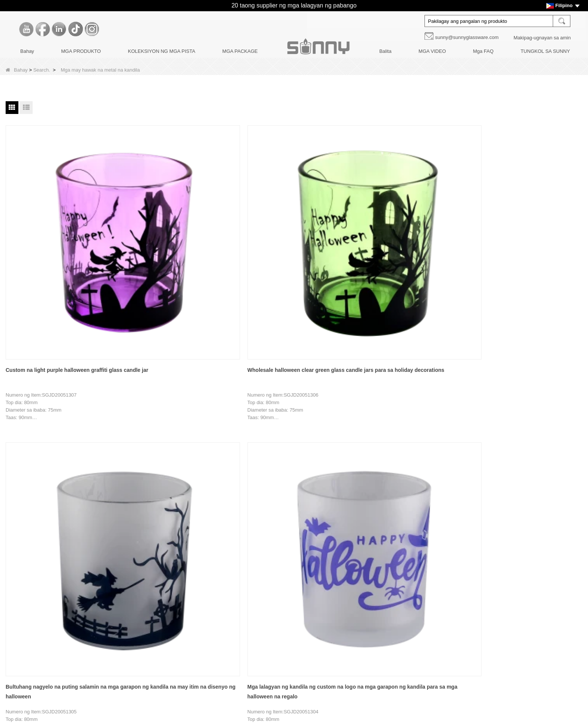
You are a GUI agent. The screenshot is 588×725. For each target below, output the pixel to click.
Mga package (231, 610)
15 (274, 495)
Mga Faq (22, 635)
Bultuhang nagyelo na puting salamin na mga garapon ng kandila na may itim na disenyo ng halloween (245, 231)
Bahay (27, 51)
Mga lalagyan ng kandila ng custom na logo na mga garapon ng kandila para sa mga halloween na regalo (342, 231)
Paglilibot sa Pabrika (35, 584)
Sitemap (22, 673)
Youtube (429, 573)
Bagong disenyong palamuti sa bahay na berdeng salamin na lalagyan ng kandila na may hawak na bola (146, 404)
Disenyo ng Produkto (35, 610)
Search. (42, 70)
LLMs (19, 686)
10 (200, 495)
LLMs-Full (23, 699)
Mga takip (227, 597)
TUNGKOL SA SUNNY (545, 51)
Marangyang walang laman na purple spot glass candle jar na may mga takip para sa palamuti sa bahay (342, 404)
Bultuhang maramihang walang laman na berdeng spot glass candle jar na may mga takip (434, 404)
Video (19, 661)
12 (229, 495)
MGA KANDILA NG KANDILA (249, 571)
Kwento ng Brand (31, 571)
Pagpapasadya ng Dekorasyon (46, 597)
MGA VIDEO (432, 51)
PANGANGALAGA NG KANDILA (252, 622)
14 (259, 495)
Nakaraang (164, 495)
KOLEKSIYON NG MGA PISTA (162, 51)
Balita (385, 51)
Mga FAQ (483, 51)
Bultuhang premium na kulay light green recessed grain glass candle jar (535, 404)
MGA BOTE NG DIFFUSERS (248, 584)
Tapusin (323, 495)
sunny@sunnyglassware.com (467, 37)
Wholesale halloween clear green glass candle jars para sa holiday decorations (144, 231)
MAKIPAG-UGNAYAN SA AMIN (47, 648)
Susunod (295, 495)
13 (244, 495)
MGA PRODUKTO (81, 51)
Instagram (429, 636)
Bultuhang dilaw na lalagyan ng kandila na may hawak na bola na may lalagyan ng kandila (241, 404)
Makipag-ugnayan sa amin (542, 38)
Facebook (429, 589)
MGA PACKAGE (240, 51)
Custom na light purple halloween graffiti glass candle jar (48, 231)
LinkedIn (429, 604)
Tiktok (429, 620)
